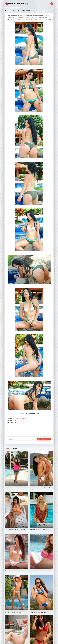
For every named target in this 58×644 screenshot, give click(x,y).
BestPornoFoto (18, 4)
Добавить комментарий (14, 439)
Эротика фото (16, 419)
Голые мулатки (24, 419)
